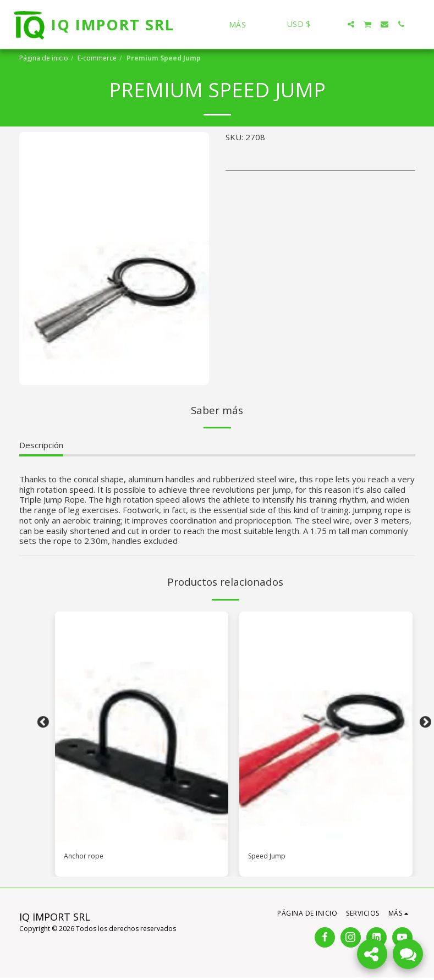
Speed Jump (271, 857)
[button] (334, 24)
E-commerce (97, 58)
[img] (142, 727)
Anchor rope (87, 857)
